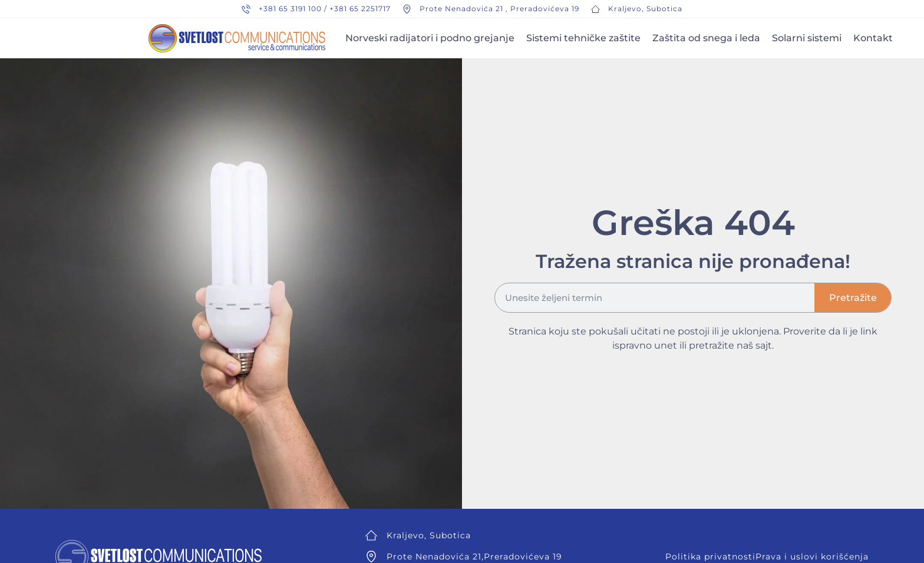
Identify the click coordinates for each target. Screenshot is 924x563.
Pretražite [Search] (853, 298)
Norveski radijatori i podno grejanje (430, 38)
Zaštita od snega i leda (706, 38)
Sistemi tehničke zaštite (583, 38)
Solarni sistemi (807, 38)
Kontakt (873, 38)
